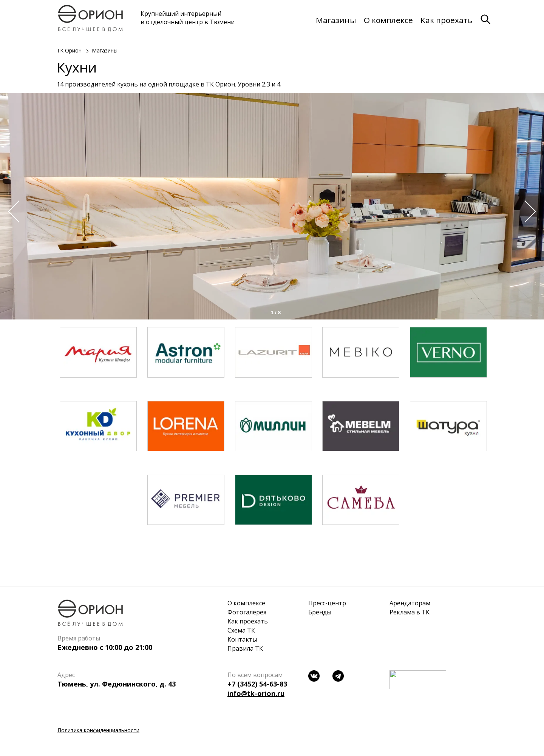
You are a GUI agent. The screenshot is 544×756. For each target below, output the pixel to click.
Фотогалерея (247, 612)
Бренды (320, 612)
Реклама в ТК (410, 612)
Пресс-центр (327, 603)
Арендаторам (410, 603)
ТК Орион (69, 51)
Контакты (242, 639)
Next (533, 211)
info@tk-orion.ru (256, 693)
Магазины (336, 20)
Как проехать (446, 20)
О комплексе (388, 20)
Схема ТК (241, 630)
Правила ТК (245, 648)
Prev (11, 211)
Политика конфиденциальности (98, 730)
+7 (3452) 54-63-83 (257, 684)
